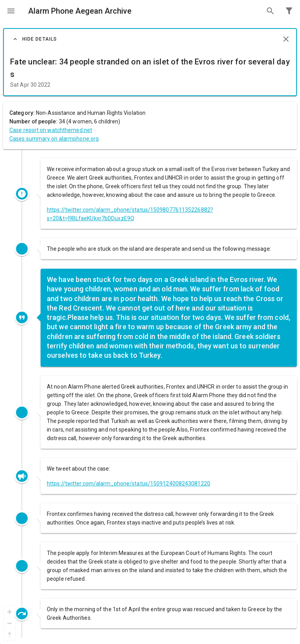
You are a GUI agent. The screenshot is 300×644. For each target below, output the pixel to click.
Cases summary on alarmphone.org (54, 139)
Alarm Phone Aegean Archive (80, 11)
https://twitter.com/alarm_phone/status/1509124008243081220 (129, 483)
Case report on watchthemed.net (51, 130)
